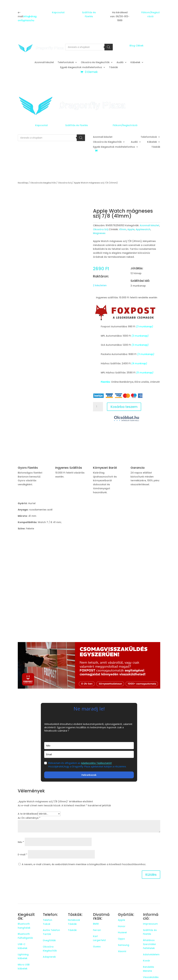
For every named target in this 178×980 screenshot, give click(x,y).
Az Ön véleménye (29, 818)
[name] (89, 746)
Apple (131, 229)
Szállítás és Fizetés (77, 125)
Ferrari (97, 930)
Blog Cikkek (136, 46)
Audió (120, 63)
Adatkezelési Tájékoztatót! (96, 763)
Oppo (121, 939)
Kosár (147, 961)
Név (21, 842)
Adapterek (49, 957)
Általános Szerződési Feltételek (149, 944)
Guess (97, 947)
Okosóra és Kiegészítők (95, 63)
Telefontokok (66, 63)
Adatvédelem (151, 954)
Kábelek (135, 63)
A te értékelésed (28, 814)
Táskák (113, 68)
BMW (96, 924)
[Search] (109, 47)
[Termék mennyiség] (98, 407)
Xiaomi (122, 951)
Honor (122, 926)
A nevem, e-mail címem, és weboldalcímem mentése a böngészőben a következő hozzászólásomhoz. (84, 864)
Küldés (151, 875)
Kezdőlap (23, 183)
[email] (89, 754)
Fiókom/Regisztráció (125, 125)
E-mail (22, 855)
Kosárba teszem (124, 407)
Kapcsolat (58, 12)
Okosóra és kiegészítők (43, 183)
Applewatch (143, 229)
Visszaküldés (151, 977)
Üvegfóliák (49, 940)
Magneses (99, 233)
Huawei (122, 932)
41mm (123, 229)
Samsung (124, 945)
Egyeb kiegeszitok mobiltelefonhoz (81, 68)
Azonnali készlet (44, 63)
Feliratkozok (89, 775)
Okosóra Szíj (65, 183)
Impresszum (150, 924)
